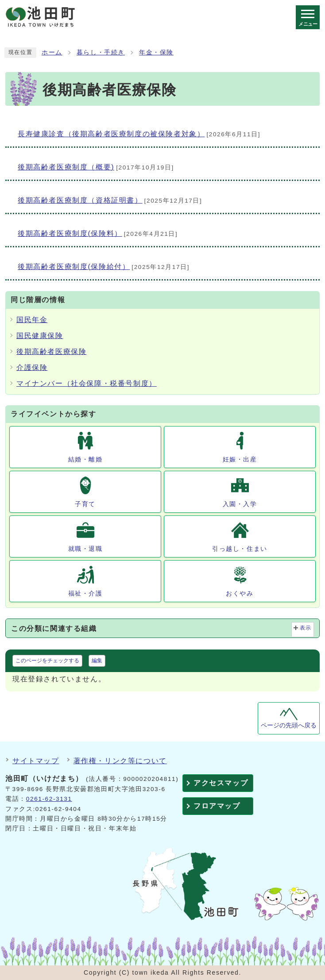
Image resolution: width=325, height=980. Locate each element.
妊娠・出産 (240, 459)
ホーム (52, 52)
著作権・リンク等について (120, 761)
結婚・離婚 (85, 459)
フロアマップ (217, 806)
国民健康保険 (40, 336)
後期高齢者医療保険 (51, 352)
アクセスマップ (221, 783)
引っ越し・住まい (240, 549)
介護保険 (32, 367)
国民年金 (32, 320)
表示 (306, 628)
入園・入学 (240, 504)
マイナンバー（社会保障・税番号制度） (87, 383)
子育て (85, 504)
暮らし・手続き (101, 52)
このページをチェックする (47, 661)
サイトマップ (36, 761)
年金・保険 (156, 52)
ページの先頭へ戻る (289, 725)
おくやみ (240, 593)
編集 (97, 661)
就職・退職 (85, 549)
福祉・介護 (85, 593)
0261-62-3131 (49, 799)
